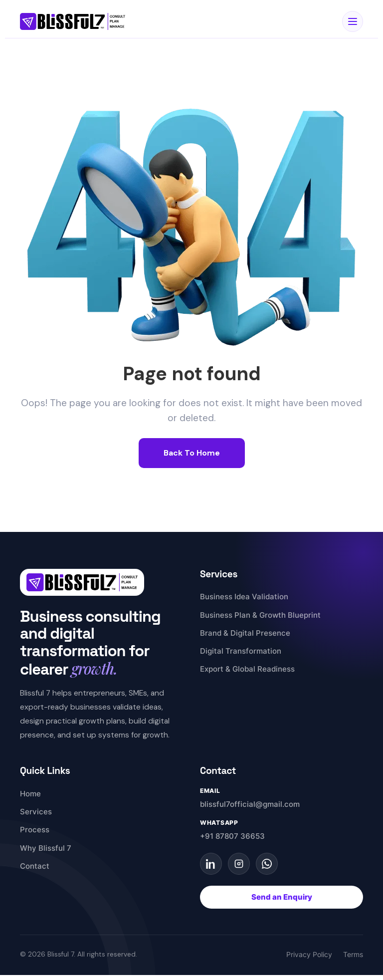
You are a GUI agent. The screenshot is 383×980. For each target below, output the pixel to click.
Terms (353, 955)
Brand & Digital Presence (245, 633)
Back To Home (192, 453)
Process (35, 830)
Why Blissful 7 (46, 848)
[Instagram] (239, 864)
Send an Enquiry (282, 897)
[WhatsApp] (267, 864)
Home (30, 794)
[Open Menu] (353, 21)
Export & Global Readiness (247, 669)
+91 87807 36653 (232, 836)
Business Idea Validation (244, 597)
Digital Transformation (241, 651)
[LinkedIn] (211, 864)
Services (36, 812)
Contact (35, 866)
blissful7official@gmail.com (250, 804)
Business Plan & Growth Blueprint (260, 615)
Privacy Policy (309, 955)
